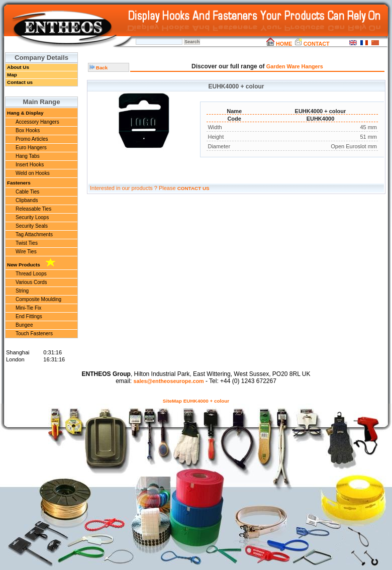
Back (99, 68)
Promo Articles (32, 139)
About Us (18, 67)
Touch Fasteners (34, 334)
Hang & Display (25, 113)
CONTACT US (193, 188)
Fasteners (19, 183)
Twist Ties (27, 243)
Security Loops (32, 217)
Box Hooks (28, 130)
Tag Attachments (34, 234)
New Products (31, 263)
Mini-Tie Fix (28, 308)
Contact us (20, 82)
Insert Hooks (30, 165)
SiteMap (172, 401)
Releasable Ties (33, 209)
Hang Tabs (28, 156)
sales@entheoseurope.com (168, 381)
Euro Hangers (31, 148)
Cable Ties (27, 192)
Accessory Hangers (37, 122)
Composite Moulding (38, 299)
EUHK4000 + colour (206, 401)
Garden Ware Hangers (295, 66)
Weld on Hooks (33, 173)
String (22, 291)
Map (12, 75)
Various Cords (31, 282)
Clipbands (27, 200)
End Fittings (29, 316)
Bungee (24, 325)
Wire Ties (26, 252)
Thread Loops (31, 274)
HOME (279, 44)
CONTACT (312, 44)
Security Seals (32, 226)
